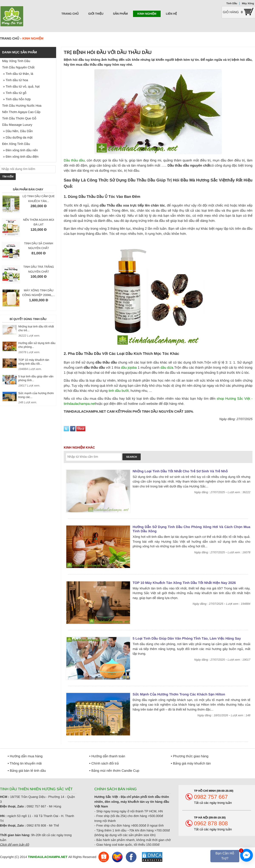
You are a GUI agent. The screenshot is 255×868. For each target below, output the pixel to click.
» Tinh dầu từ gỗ (14, 93)
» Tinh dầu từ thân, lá (18, 74)
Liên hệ (171, 14)
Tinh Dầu (232, 3)
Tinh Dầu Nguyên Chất (18, 67)
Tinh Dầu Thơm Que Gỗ (19, 118)
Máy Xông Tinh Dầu (16, 61)
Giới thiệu (96, 14)
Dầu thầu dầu (74, 161)
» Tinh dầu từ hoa (15, 80)
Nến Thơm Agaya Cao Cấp (21, 112)
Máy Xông (248, 3)
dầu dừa (167, 368)
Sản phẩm (120, 14)
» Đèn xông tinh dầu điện (20, 157)
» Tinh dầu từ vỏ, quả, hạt (21, 87)
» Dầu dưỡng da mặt (17, 138)
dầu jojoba (129, 368)
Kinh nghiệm (147, 14)
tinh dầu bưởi (119, 391)
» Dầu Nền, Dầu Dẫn (17, 131)
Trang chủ (70, 14)
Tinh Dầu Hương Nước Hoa (22, 106)
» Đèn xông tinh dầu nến (20, 150)
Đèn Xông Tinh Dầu (16, 144)
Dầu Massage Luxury (17, 125)
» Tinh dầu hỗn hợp (16, 99)
